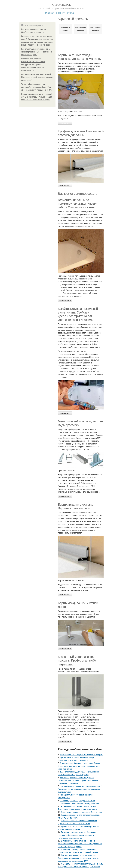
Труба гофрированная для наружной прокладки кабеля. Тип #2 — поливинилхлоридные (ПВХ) (36, 87)
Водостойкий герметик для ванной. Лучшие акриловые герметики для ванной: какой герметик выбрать (37, 97)
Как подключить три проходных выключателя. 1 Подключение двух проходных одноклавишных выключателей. (80, 789)
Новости (61, 13)
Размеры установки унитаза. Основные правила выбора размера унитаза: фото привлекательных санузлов (77, 835)
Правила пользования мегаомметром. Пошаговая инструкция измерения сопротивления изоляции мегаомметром (33, 65)
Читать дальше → (65, 123)
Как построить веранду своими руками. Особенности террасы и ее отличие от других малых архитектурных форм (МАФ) (78, 858)
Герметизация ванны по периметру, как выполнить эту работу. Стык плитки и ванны (77, 204)
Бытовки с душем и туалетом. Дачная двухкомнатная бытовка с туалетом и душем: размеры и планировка (78, 780)
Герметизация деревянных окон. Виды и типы (82, 812)
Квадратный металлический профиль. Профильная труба (77, 659)
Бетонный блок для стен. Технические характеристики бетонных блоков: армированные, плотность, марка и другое (80, 844)
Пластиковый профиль (80, 29)
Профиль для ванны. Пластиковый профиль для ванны (81, 133)
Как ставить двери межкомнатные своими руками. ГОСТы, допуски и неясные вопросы (36, 52)
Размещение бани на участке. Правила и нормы (82, 755)
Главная (50, 13)
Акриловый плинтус (65, 29)
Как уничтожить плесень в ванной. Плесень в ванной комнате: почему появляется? (37, 77)
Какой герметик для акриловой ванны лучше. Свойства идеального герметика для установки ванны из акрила (78, 314)
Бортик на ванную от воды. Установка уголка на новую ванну (79, 57)
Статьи (71, 13)
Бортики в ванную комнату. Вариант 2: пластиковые (75, 506)
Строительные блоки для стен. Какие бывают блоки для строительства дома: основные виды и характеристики (80, 766)
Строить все (61, 5)
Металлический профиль (96, 29)
